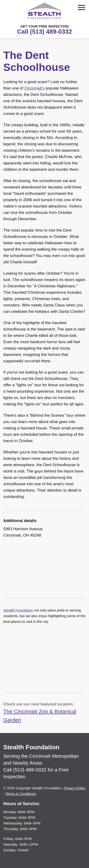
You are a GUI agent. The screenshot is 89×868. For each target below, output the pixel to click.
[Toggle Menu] (81, 8)
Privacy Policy (74, 788)
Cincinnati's (34, 88)
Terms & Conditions (21, 794)
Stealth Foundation (18, 610)
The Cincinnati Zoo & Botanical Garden (40, 716)
